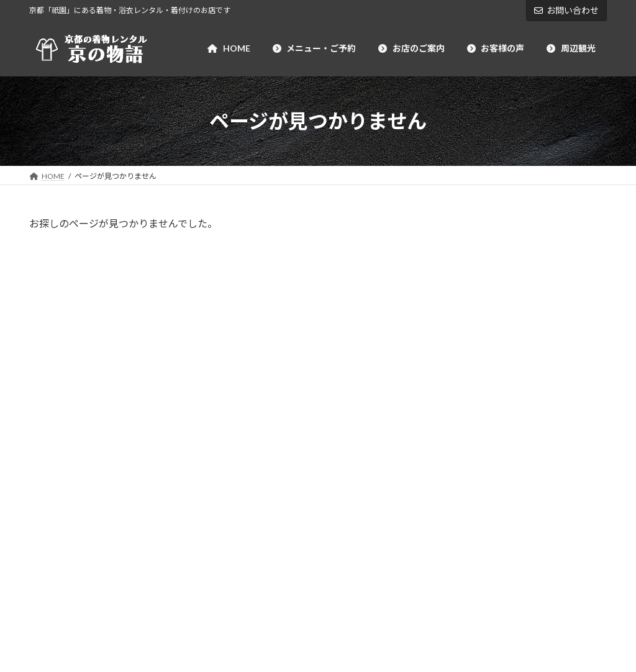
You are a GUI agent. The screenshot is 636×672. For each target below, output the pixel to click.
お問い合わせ (566, 10)
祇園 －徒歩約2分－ (554, 497)
